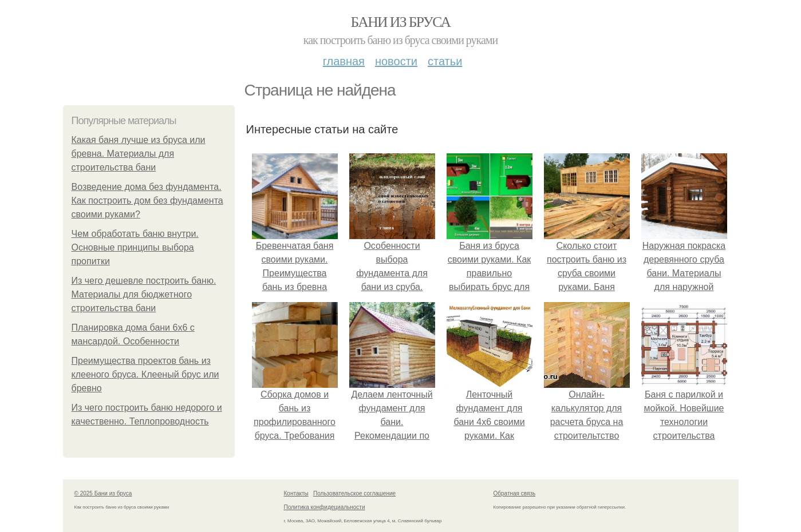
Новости (396, 61)
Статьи (445, 61)
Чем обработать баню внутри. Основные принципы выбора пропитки (135, 247)
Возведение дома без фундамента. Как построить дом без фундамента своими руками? (147, 201)
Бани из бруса (401, 22)
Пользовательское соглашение (354, 493)
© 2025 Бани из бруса (103, 493)
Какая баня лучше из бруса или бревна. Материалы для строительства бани (139, 154)
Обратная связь (515, 493)
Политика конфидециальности (325, 507)
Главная (344, 61)
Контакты (296, 493)
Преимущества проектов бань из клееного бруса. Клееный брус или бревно (145, 374)
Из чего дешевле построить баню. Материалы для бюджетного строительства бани (144, 294)
